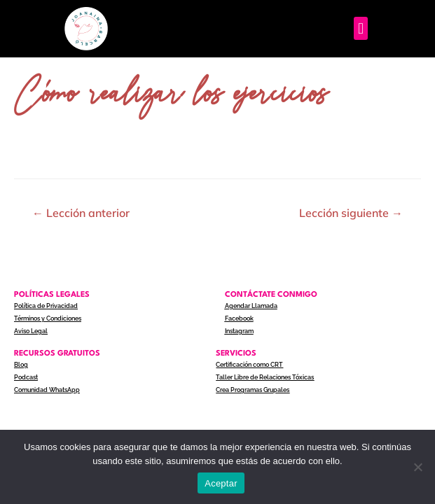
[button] (360, 28)
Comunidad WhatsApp (47, 390)
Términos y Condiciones (48, 318)
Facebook (239, 318)
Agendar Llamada (251, 306)
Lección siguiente (351, 213)
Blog (21, 365)
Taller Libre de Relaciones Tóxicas (265, 377)
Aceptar (221, 483)
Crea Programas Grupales (253, 390)
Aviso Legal (31, 331)
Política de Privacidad (46, 306)
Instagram (239, 331)
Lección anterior (81, 213)
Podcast (26, 377)
